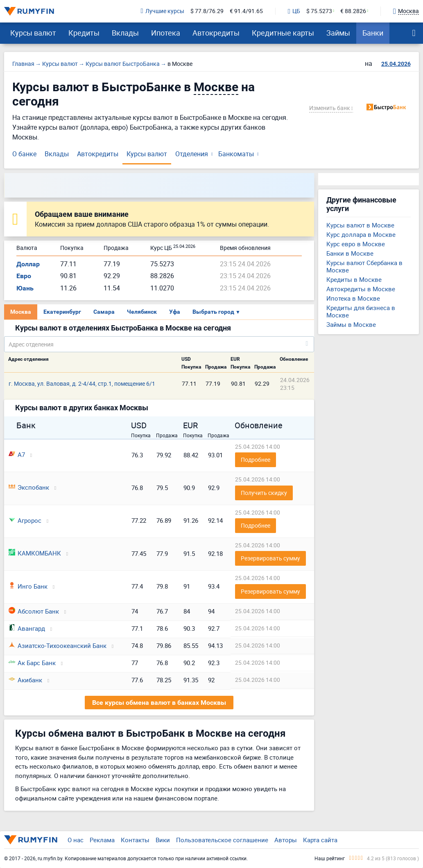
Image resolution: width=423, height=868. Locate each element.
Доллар (28, 264)
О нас (76, 840)
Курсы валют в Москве (360, 225)
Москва (21, 312)
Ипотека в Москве (353, 298)
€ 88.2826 (353, 11)
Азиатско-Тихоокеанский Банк (58, 645)
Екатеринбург (62, 312)
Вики (163, 840)
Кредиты (84, 33)
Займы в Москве (351, 324)
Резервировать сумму (270, 558)
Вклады (125, 33)
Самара (104, 312)
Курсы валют (33, 33)
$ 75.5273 (319, 11)
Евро (24, 276)
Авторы (286, 840)
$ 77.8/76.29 (207, 11)
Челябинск (142, 312)
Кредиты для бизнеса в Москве (361, 311)
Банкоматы (236, 154)
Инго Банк (28, 586)
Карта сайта (320, 840)
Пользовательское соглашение (222, 840)
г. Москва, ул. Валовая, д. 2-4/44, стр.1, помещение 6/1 (82, 383)
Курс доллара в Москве (361, 234)
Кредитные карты (283, 33)
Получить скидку (264, 493)
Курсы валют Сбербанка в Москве (364, 266)
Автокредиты (216, 33)
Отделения (192, 154)
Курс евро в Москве (356, 244)
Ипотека (166, 33)
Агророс (25, 520)
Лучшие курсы (163, 11)
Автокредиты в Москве (361, 289)
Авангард (27, 628)
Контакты (135, 840)
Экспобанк (29, 487)
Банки (373, 33)
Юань (25, 288)
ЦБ (294, 11)
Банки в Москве (350, 253)
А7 (17, 454)
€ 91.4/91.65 (246, 11)
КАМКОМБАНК (35, 553)
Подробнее (256, 460)
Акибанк (25, 680)
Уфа (175, 312)
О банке (24, 154)
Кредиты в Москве (354, 279)
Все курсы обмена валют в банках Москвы (159, 703)
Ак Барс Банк (32, 663)
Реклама (102, 840)
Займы (338, 33)
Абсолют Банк (34, 611)
